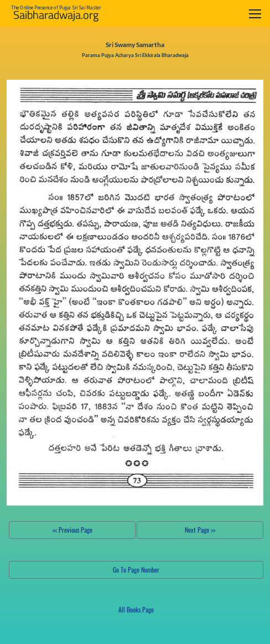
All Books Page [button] (136, 609)
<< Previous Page (72, 530)
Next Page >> (200, 530)
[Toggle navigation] (255, 14)
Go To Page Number (136, 570)
